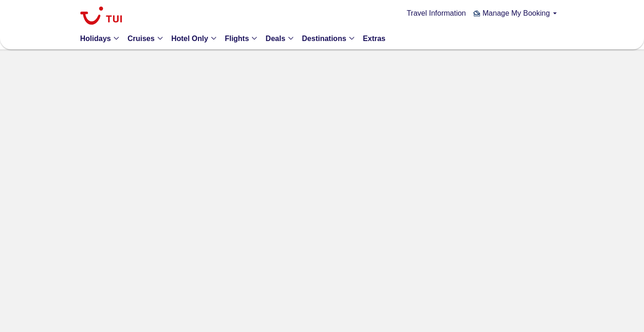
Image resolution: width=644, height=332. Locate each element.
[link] (101, 17)
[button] (515, 13)
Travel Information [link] (436, 13)
